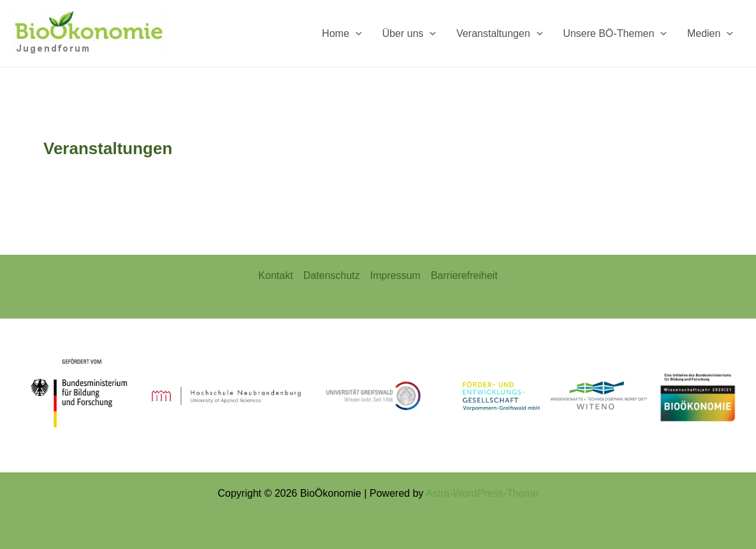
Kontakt (275, 275)
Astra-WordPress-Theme (482, 493)
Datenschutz (332, 275)
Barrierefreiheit (464, 275)
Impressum (396, 275)
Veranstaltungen (499, 33)
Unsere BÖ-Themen (615, 33)
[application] (356, 34)
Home (342, 33)
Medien (710, 33)
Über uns (409, 33)
